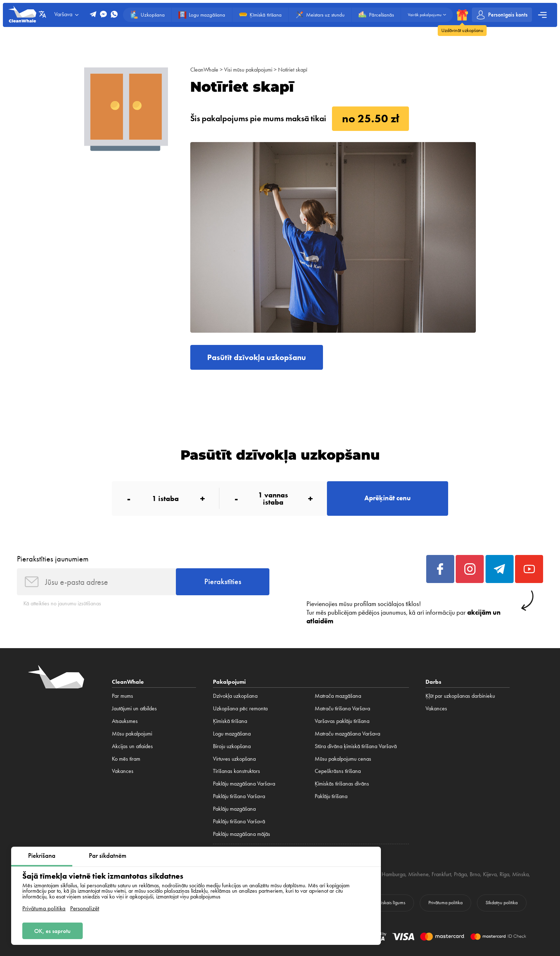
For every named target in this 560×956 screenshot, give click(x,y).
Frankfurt (441, 874)
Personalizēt (85, 908)
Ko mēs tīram (126, 759)
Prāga (460, 874)
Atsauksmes (125, 721)
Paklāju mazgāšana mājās (242, 834)
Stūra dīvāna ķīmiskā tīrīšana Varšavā (356, 746)
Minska (520, 874)
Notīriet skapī (293, 70)
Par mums (122, 696)
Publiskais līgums (389, 903)
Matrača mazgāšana (338, 696)
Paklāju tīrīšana (331, 796)
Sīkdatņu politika (502, 903)
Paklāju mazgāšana (234, 809)
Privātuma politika (44, 908)
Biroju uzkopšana (232, 746)
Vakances (123, 771)
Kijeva (490, 874)
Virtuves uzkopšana (234, 759)
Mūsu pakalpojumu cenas (343, 759)
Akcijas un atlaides (132, 746)
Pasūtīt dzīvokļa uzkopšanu (257, 357)
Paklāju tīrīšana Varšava (239, 796)
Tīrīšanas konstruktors (236, 771)
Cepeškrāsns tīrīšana (338, 771)
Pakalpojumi (229, 682)
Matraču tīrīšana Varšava (342, 709)
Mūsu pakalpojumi (132, 734)
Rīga (504, 874)
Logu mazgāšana (232, 734)
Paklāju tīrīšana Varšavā (239, 821)
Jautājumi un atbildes (134, 709)
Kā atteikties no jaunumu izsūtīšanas (62, 604)
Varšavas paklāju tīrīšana (342, 721)
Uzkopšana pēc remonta (240, 709)
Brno (475, 874)
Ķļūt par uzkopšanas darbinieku (460, 696)
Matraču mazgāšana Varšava (347, 734)
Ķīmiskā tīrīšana (230, 721)
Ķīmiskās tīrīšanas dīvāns (342, 784)
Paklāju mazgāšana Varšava (244, 784)
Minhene (418, 874)
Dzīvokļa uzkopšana (235, 696)
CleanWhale (204, 70)
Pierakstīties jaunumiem (53, 559)
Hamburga (393, 874)
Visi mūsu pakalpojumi (248, 70)
